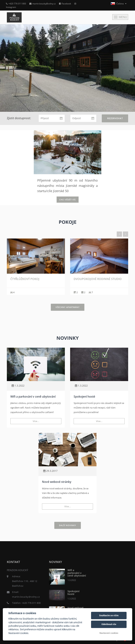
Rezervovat (115, 118)
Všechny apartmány (68, 307)
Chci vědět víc (68, 200)
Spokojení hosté (84, 397)
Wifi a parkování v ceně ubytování (33, 397)
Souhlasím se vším (109, 615)
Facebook (65, 4)
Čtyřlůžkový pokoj (25, 279)
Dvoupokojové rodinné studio (98, 279)
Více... (36, 421)
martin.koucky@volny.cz (43, 4)
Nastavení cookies (109, 633)
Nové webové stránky (57, 482)
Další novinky (68, 525)
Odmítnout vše (109, 624)
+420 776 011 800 (16, 4)
